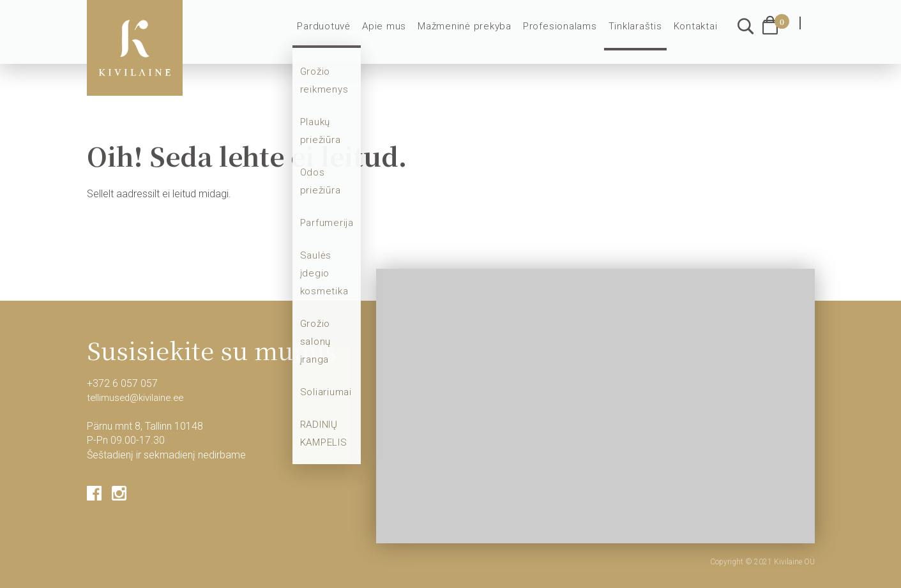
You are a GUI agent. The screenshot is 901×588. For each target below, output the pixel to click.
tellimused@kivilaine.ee (139, 397)
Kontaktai (696, 33)
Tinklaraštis (638, 33)
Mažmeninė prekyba (473, 33)
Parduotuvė (338, 33)
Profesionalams (564, 33)
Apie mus (396, 33)
